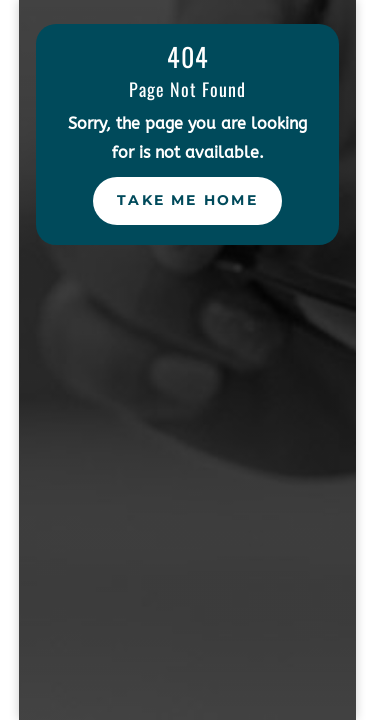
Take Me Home (187, 200)
